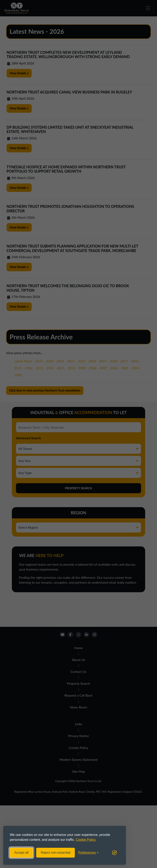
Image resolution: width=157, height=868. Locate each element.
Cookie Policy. (86, 840)
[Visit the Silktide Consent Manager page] (114, 853)
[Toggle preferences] (88, 853)
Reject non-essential (56, 853)
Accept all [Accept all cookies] (21, 853)
